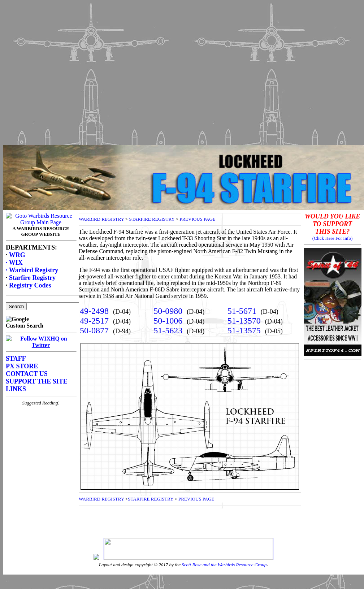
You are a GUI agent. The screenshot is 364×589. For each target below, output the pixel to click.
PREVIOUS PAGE (198, 219)
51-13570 (244, 321)
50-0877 (94, 330)
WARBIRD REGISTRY (101, 219)
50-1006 (168, 321)
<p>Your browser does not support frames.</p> (41, 372)
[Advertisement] (181, 71)
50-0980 (168, 311)
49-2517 (94, 321)
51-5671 (242, 311)
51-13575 (244, 330)
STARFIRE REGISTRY (152, 219)
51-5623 (168, 330)
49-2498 (94, 311)
